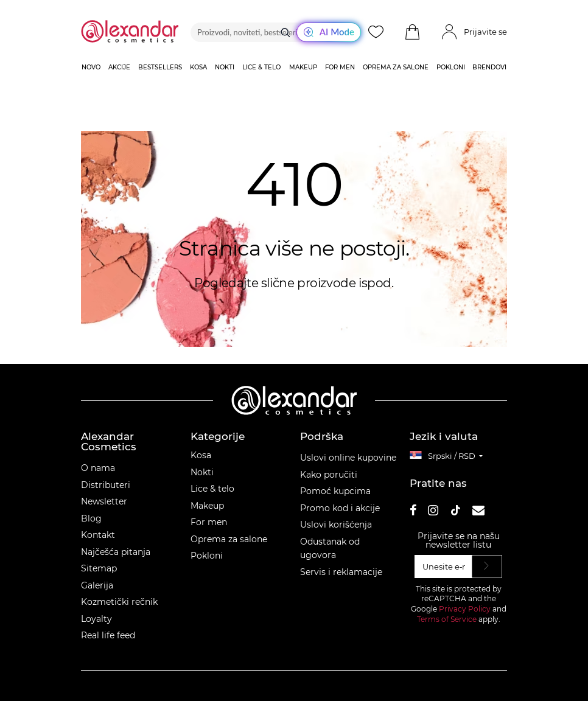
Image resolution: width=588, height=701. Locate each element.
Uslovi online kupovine (348, 458)
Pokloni (207, 556)
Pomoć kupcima (335, 491)
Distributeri (106, 485)
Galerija (97, 585)
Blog (91, 518)
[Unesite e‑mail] (443, 567)
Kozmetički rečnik (119, 602)
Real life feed (108, 635)
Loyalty (96, 619)
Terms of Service (447, 619)
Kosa (201, 455)
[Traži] (285, 32)
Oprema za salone (229, 539)
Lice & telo (212, 489)
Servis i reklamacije (341, 572)
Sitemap (99, 568)
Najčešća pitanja (116, 552)
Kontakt (98, 535)
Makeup (207, 506)
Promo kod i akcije (340, 508)
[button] (412, 32)
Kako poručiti (329, 475)
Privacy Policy (465, 609)
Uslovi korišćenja (336, 525)
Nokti (202, 472)
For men (209, 522)
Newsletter (104, 501)
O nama (98, 468)
